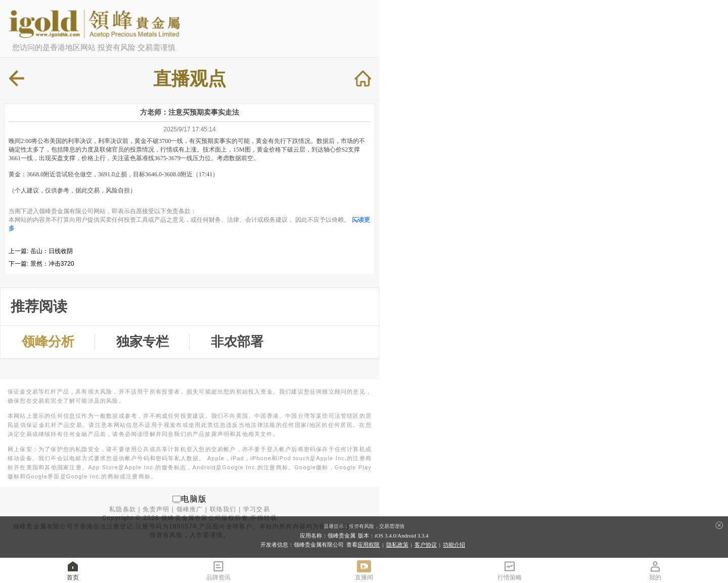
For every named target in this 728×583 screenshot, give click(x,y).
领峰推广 (190, 509)
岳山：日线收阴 (52, 251)
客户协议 (426, 545)
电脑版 (194, 499)
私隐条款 (123, 509)
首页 (73, 570)
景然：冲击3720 (52, 264)
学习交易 (257, 509)
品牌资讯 (218, 570)
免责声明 (156, 509)
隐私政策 (397, 545)
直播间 (364, 570)
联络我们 (223, 509)
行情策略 (510, 570)
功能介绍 (454, 545)
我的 (655, 570)
